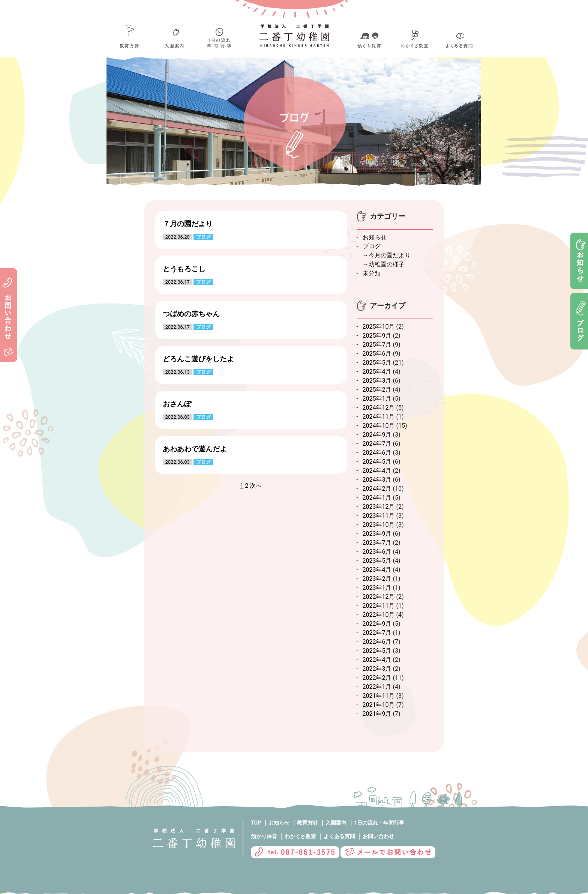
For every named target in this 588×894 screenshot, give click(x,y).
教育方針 (307, 823)
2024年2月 (377, 489)
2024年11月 (379, 417)
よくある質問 (339, 836)
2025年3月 (377, 381)
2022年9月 (377, 624)
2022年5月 (377, 651)
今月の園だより (390, 255)
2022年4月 (377, 660)
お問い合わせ (378, 836)
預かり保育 (264, 836)
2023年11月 (379, 516)
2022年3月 (377, 669)
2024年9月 (377, 435)
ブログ (372, 246)
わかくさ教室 (300, 836)
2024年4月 (377, 471)
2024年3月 (377, 480)
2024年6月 (377, 453)
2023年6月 (377, 552)
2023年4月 (377, 570)
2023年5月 (377, 561)
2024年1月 (377, 498)
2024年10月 (379, 426)
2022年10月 (379, 615)
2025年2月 (377, 390)
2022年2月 (377, 678)
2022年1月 (377, 687)
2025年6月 (377, 354)
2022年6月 (377, 642)
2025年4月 (377, 372)
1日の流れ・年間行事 (379, 823)
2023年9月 (377, 534)
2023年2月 (377, 579)
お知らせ (375, 237)
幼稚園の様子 (387, 264)
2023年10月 (379, 525)
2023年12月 (379, 507)
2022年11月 (379, 606)
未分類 (372, 273)
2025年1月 (377, 399)
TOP (256, 823)
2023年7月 (377, 543)
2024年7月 (377, 444)
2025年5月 (377, 363)
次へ (256, 486)
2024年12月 (379, 408)
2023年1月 (377, 588)
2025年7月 (377, 345)
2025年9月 (377, 336)
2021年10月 (379, 705)
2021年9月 (377, 714)
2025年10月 (379, 327)
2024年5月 (377, 462)
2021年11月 (379, 696)
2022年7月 (377, 633)
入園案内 (336, 823)
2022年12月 (379, 597)
